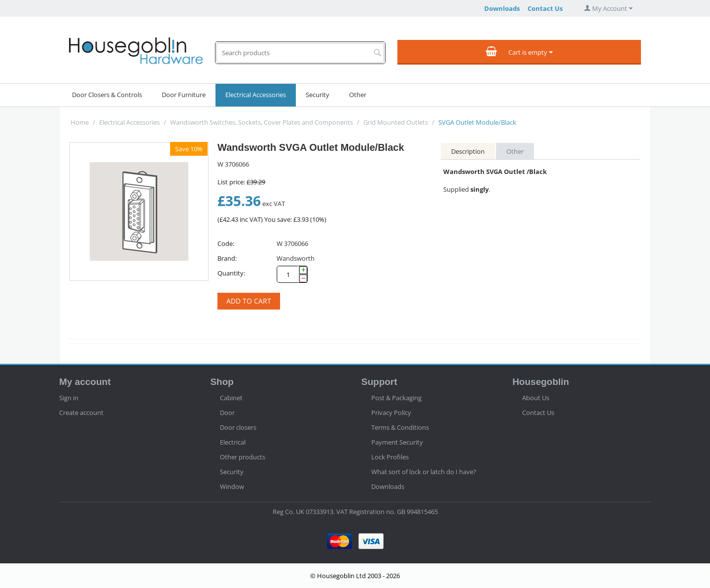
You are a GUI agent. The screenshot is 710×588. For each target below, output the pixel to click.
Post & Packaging (396, 398)
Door (227, 413)
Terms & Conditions (400, 427)
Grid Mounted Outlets (396, 122)
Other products (243, 457)
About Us (536, 398)
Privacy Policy (391, 413)
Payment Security (397, 442)
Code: (226, 243)
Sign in (69, 398)
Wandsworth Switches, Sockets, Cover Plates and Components (262, 122)
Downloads (502, 8)
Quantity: (231, 273)
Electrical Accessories (256, 95)
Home (80, 122)
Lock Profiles (390, 457)
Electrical (233, 442)
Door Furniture (184, 95)
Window (232, 486)
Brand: (227, 258)
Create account (81, 413)
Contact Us (545, 8)
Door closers (238, 427)
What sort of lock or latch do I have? (424, 472)
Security (318, 95)
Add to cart (249, 301)
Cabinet (231, 398)
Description (468, 151)
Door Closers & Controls (107, 95)
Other (358, 95)
